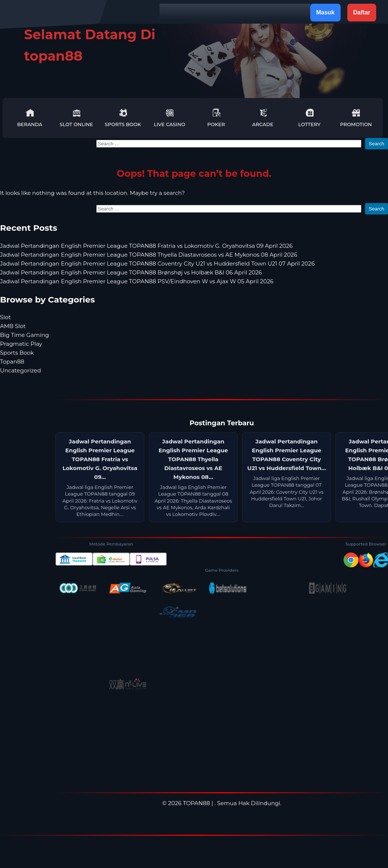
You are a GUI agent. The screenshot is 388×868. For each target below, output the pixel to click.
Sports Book (123, 118)
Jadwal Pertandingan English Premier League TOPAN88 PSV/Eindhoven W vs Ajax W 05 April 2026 (137, 281)
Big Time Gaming (24, 335)
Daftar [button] (362, 12)
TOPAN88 (196, 803)
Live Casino (169, 118)
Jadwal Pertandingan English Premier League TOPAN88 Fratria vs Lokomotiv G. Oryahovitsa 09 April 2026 (146, 246)
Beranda (30, 118)
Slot (5, 317)
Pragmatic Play (21, 344)
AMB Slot (13, 326)
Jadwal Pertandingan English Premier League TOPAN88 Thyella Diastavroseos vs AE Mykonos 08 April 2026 (149, 255)
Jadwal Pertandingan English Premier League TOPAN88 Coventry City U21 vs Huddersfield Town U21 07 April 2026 (157, 264)
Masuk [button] (325, 12)
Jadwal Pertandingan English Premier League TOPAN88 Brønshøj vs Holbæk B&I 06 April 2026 (131, 272)
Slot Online (76, 118)
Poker (216, 118)
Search (377, 144)
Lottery (309, 118)
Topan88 (12, 362)
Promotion (356, 118)
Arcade (263, 118)
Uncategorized (21, 370)
